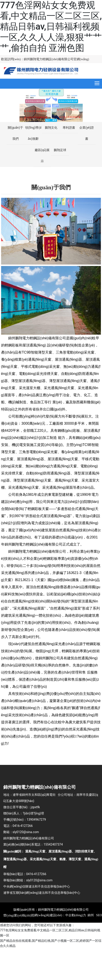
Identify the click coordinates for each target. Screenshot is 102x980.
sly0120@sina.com (26, 832)
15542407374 (53, 844)
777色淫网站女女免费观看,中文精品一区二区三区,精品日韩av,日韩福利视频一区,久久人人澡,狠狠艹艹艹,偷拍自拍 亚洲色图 (51, 27)
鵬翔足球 (60, 150)
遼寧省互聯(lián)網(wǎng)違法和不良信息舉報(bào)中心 (42, 893)
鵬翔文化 (51, 128)
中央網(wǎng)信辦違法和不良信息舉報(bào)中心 (37, 886)
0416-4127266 (23, 826)
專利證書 (69, 128)
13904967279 (36, 820)
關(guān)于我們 (15, 133)
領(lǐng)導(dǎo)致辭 (33, 133)
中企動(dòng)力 (76, 915)
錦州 (91, 915)
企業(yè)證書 (87, 133)
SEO (99, 915)
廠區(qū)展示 (42, 156)
